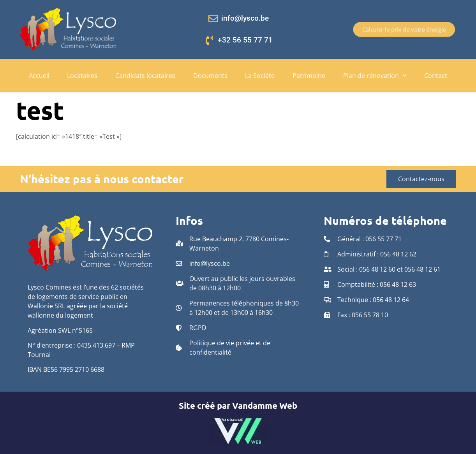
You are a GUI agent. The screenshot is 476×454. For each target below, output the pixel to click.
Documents (210, 76)
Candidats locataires (145, 76)
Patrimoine (309, 76)
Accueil (39, 76)
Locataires (82, 76)
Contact (436, 76)
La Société (260, 76)
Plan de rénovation (375, 75)
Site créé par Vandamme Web (238, 405)
